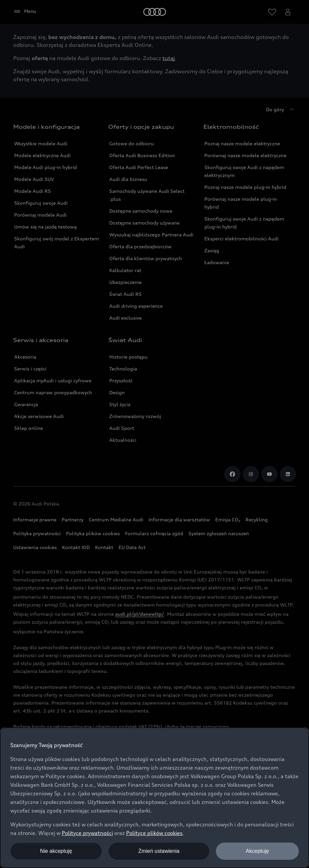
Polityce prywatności (87, 833)
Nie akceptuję (56, 851)
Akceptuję (257, 851)
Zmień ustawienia (159, 851)
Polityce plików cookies (154, 833)
